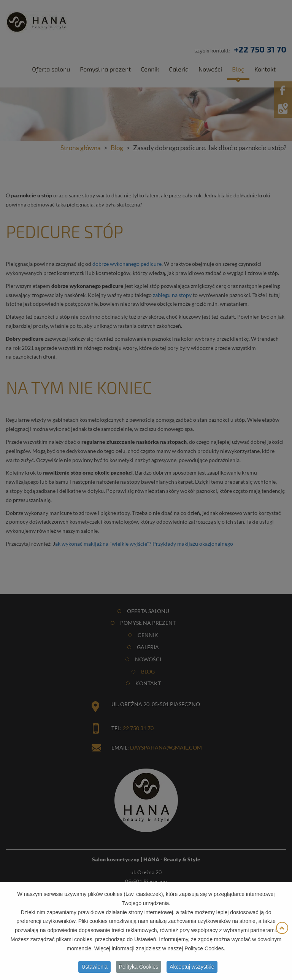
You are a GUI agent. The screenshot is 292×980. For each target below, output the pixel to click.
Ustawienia (94, 969)
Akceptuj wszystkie (192, 969)
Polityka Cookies (139, 969)
